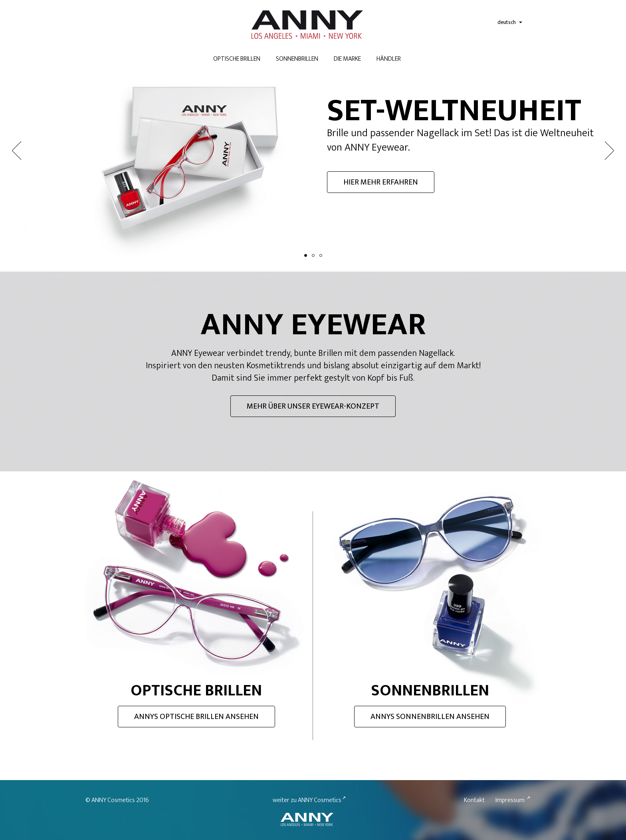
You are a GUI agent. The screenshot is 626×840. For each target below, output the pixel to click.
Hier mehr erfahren (381, 182)
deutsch (510, 22)
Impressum (510, 776)
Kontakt (474, 776)
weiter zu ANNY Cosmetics (307, 776)
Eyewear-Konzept (313, 409)
